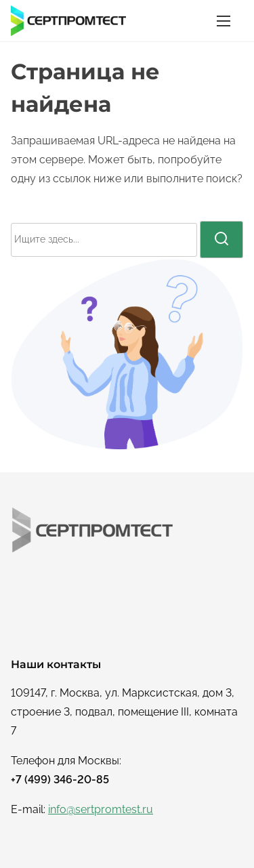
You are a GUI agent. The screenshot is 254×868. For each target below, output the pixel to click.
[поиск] (221, 239)
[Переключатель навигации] (224, 21)
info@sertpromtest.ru (101, 809)
